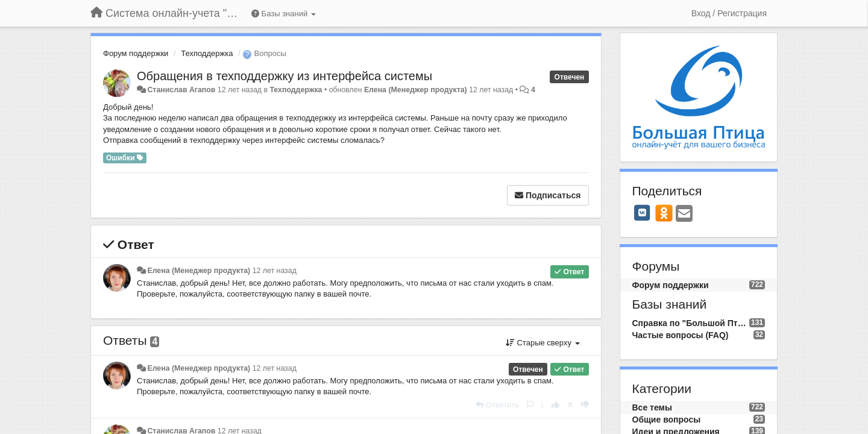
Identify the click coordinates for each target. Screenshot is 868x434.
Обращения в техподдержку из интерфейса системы (285, 76)
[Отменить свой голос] (570, 405)
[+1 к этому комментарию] (555, 405)
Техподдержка (207, 53)
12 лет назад (275, 271)
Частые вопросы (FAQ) (681, 335)
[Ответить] (497, 405)
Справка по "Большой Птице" (691, 323)
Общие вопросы (667, 420)
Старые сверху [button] (543, 343)
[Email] (684, 214)
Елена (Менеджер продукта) (416, 90)
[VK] (643, 213)
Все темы (652, 407)
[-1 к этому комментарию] (585, 405)
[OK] (664, 213)
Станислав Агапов (181, 90)
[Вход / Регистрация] (729, 13)
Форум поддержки (136, 53)
